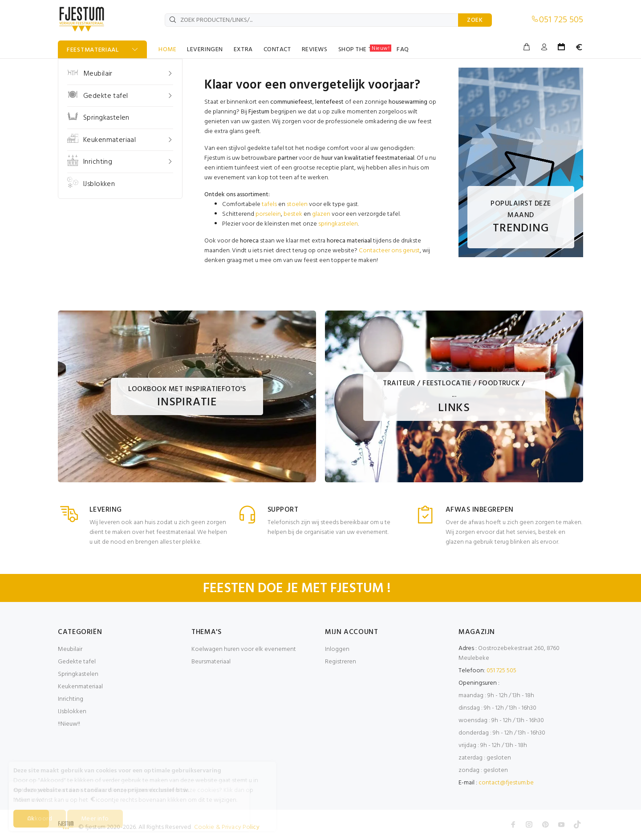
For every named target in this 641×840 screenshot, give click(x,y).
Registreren (341, 662)
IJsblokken (72, 712)
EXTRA (243, 50)
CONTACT (277, 50)
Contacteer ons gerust (389, 251)
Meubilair (70, 649)
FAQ (403, 50)
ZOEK (475, 20)
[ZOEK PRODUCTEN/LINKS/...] (312, 20)
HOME (167, 50)
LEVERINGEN (205, 50)
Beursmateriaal (211, 662)
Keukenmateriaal (80, 687)
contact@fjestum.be (506, 783)
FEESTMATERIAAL (93, 50)
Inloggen (337, 649)
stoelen (297, 204)
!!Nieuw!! (69, 724)
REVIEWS (315, 50)
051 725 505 (561, 20)
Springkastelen (78, 674)
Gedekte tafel (77, 662)
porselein (268, 214)
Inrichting (71, 699)
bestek (293, 214)
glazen (321, 214)
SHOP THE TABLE (365, 49)
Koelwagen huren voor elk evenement (244, 649)
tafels (269, 204)
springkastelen (338, 224)
